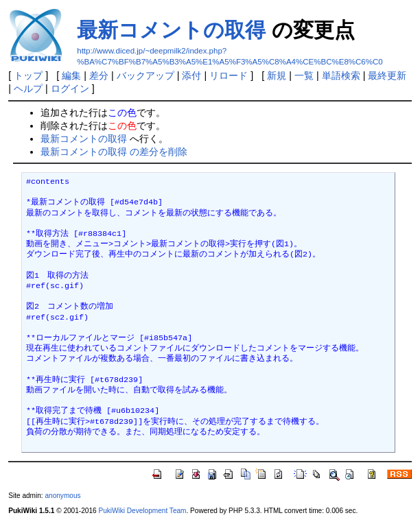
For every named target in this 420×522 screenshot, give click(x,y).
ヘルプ (28, 88)
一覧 (304, 75)
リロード (229, 75)
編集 (71, 75)
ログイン (70, 88)
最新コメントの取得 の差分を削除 (114, 152)
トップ (28, 75)
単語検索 (341, 75)
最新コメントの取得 (171, 30)
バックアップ (145, 75)
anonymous (62, 496)
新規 (277, 75)
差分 (99, 75)
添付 (191, 75)
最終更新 (387, 75)
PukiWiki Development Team (142, 511)
